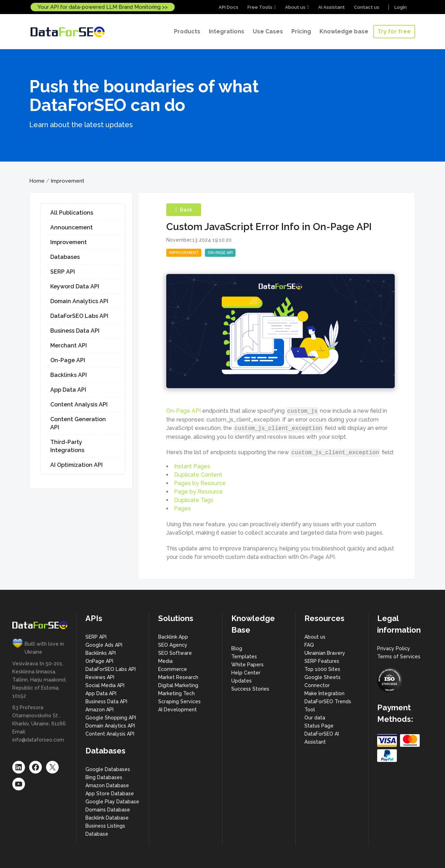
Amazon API (99, 710)
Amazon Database (107, 785)
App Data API (68, 390)
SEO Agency (173, 645)
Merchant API (69, 345)
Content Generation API (78, 423)
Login (401, 7)
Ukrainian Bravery (325, 653)
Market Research (178, 677)
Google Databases (108, 769)
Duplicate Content (198, 475)
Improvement (67, 181)
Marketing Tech (176, 693)
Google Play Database (112, 802)
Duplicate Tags (194, 500)
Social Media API (105, 685)
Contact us (367, 7)
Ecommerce (173, 669)
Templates (244, 657)
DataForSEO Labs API (79, 316)
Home (37, 181)
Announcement (72, 227)
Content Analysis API (79, 404)
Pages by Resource (200, 483)
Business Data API (75, 331)
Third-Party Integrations (67, 446)
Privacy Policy (394, 648)
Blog (237, 648)
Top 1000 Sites (322, 669)
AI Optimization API (76, 465)
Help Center (246, 673)
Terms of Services (399, 657)
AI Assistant (331, 7)
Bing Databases (104, 777)
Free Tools (260, 7)
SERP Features (322, 661)
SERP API (63, 272)
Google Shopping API (111, 718)
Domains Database (108, 810)
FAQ (309, 645)
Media (165, 661)
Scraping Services (179, 701)
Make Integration (324, 693)
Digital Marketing (178, 685)
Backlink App (173, 637)
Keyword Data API (75, 286)
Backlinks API (69, 375)
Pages (182, 508)
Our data (315, 718)
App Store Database (110, 794)
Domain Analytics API (79, 301)
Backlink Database (107, 818)
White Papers (247, 665)
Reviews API (100, 677)
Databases (65, 257)
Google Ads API (104, 645)
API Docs (228, 7)
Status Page (319, 726)
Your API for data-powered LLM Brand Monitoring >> (103, 7)
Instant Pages (192, 466)
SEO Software (175, 653)
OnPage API (99, 661)
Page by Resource (198, 492)
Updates (241, 681)
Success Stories (250, 689)
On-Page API (68, 360)
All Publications (72, 213)
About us (295, 7)
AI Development (178, 710)
